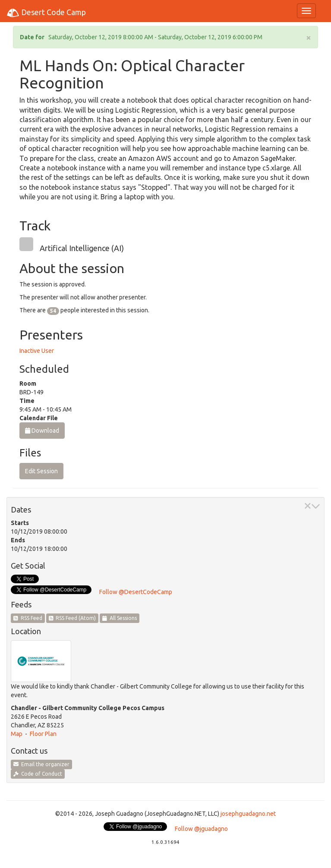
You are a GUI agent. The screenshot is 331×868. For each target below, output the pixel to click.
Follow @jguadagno (201, 829)
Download (42, 431)
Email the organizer (41, 764)
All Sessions (120, 618)
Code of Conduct (38, 774)
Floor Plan (43, 734)
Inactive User (37, 351)
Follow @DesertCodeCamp (136, 592)
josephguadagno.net (248, 814)
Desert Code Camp (46, 13)
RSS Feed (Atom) (73, 618)
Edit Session (41, 471)
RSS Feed (28, 618)
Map (17, 734)
